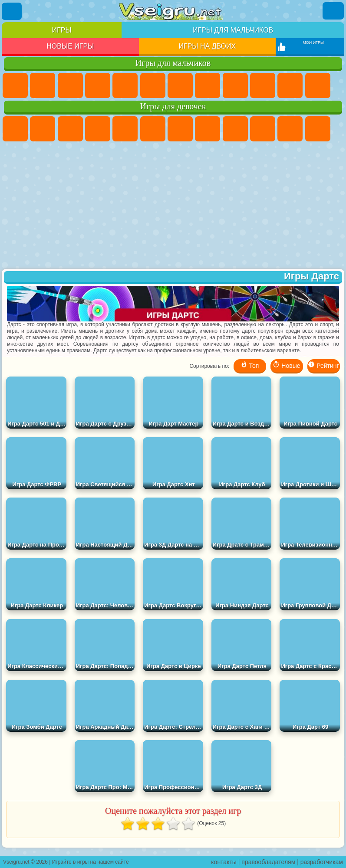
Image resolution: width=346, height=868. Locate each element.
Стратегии (70, 85)
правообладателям (268, 862)
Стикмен (290, 85)
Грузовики (318, 85)
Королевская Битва (153, 85)
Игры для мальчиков (233, 30)
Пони (15, 129)
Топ (250, 365)
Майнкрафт (180, 85)
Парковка (15, 85)
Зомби (125, 85)
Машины (208, 85)
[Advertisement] (173, 206)
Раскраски (208, 129)
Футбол (43, 85)
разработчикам (322, 862)
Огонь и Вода (70, 129)
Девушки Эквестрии (43, 129)
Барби (98, 129)
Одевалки (318, 129)
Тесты (125, 129)
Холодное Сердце (263, 129)
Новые (286, 365)
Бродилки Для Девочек (180, 129)
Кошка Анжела (235, 129)
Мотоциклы (263, 85)
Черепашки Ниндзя (235, 85)
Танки (98, 85)
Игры (62, 30)
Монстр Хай (153, 129)
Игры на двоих (208, 46)
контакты (224, 862)
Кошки (290, 129)
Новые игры (70, 46)
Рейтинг (323, 365)
